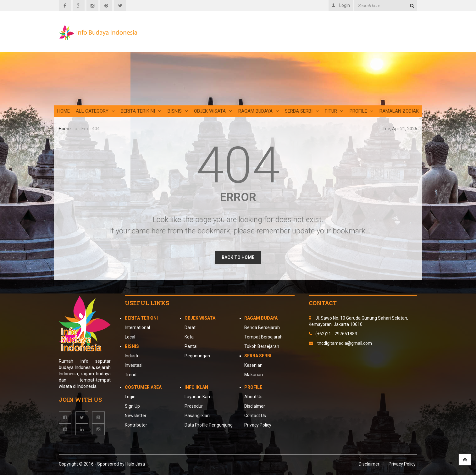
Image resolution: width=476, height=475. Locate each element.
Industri (132, 356)
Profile (362, 111)
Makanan (254, 375)
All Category (95, 111)
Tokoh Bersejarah (262, 346)
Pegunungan (197, 356)
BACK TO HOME (238, 257)
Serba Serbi (302, 111)
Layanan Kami (199, 397)
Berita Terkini (141, 318)
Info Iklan (196, 387)
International (137, 327)
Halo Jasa (135, 464)
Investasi (134, 365)
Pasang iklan (197, 416)
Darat (190, 327)
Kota (189, 337)
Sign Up (132, 406)
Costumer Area (143, 387)
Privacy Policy (258, 425)
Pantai (191, 346)
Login (130, 397)
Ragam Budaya (259, 111)
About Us (253, 397)
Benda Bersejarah (262, 327)
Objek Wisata (213, 111)
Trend (131, 375)
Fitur (334, 111)
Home (64, 111)
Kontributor (136, 425)
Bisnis (178, 111)
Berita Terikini (141, 111)
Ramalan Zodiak (399, 111)
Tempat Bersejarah (263, 337)
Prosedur (194, 406)
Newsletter (136, 416)
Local (130, 337)
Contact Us (255, 416)
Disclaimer (255, 406)
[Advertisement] (299, 61)
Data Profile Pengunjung (209, 425)
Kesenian (253, 365)
